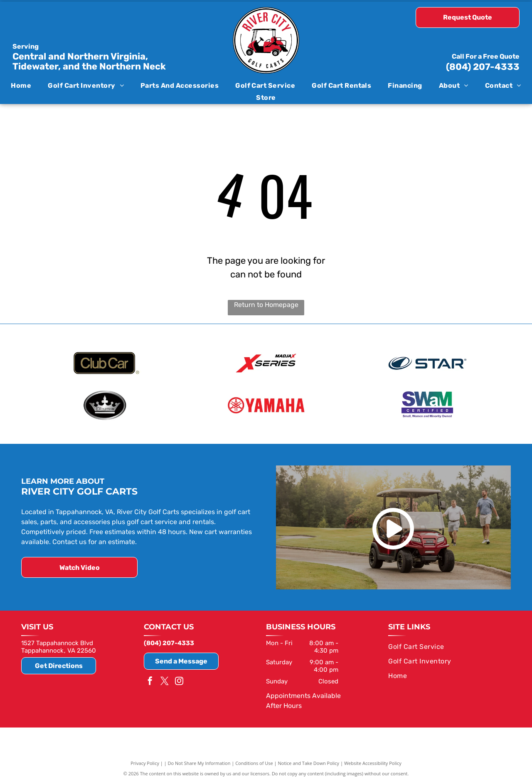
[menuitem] (21, 85)
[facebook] (150, 681)
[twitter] (165, 681)
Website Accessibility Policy (373, 762)
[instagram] (179, 681)
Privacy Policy (145, 762)
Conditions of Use (254, 762)
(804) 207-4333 (483, 67)
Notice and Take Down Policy (309, 762)
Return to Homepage (266, 305)
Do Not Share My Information (199, 762)
